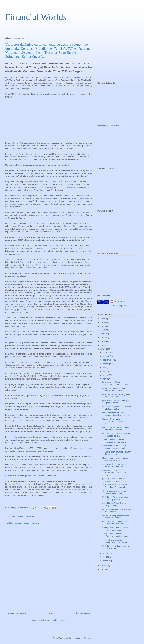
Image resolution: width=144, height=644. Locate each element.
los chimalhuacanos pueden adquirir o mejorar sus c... (114, 389)
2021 (103, 334)
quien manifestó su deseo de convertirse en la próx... (115, 523)
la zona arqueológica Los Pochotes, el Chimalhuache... (116, 383)
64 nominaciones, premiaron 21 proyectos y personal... (116, 465)
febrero (106, 557)
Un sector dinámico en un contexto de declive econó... (115, 414)
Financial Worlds (36, 17)
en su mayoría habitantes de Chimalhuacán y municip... (115, 486)
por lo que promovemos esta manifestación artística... (115, 480)
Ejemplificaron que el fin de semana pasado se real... (114, 447)
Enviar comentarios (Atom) (55, 620)
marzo (106, 553)
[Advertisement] (40, 29)
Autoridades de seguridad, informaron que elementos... (116, 535)
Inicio (51, 613)
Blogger (87, 638)
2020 (103, 338)
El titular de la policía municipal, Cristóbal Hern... (116, 547)
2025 (103, 319)
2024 (103, 322)
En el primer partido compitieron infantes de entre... (116, 529)
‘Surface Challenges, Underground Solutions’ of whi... (115, 421)
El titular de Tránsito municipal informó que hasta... (115, 498)
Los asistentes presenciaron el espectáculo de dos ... (115, 517)
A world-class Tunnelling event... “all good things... (116, 504)
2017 (103, 349)
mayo (106, 375)
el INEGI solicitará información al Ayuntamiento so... (116, 510)
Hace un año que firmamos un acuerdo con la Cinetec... (115, 459)
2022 (103, 330)
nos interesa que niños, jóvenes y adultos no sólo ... (117, 408)
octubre (106, 356)
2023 (103, 326)
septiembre (108, 360)
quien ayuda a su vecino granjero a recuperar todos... (117, 396)
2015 (103, 569)
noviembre (108, 352)
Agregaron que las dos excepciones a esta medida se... (115, 473)
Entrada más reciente (17, 613)
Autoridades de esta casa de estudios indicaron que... (115, 441)
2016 (103, 566)
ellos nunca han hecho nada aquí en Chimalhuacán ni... (117, 429)
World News (120, 302)
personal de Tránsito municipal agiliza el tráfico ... (115, 402)
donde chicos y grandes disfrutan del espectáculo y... (117, 453)
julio (105, 367)
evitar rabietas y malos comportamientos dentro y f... (116, 541)
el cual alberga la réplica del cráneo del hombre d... (114, 492)
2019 (103, 341)
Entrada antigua (83, 613)
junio (105, 371)
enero (106, 561)
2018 (103, 345)
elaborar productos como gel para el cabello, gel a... (117, 435)
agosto (106, 364)
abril (105, 379)
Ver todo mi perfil (118, 306)
